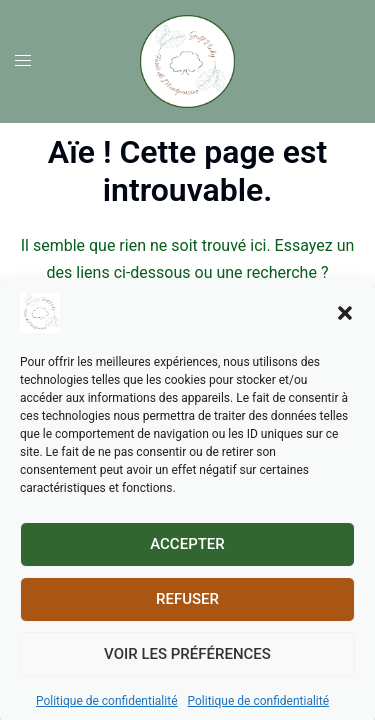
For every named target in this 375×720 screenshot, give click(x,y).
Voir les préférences (187, 673)
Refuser (187, 618)
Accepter (187, 563)
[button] (345, 331)
